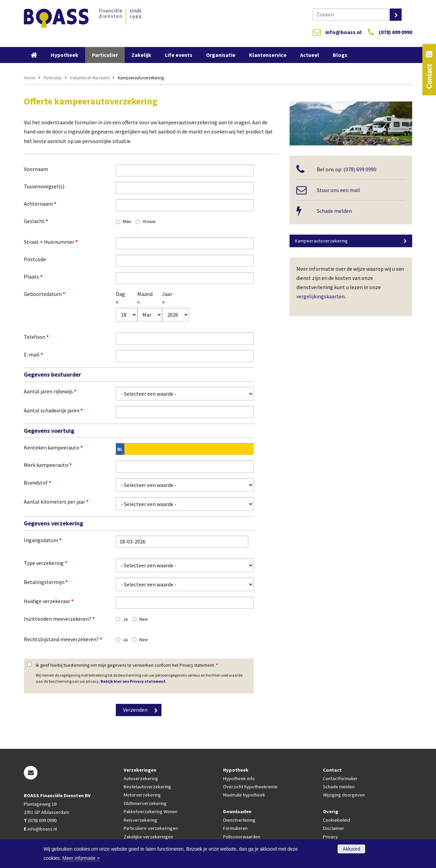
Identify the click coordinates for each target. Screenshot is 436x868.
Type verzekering (45, 563)
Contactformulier (340, 778)
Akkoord (351, 849)
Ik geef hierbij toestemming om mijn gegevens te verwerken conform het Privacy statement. (127, 665)
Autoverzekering (141, 778)
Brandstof (37, 483)
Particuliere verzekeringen (151, 828)
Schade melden (334, 211)
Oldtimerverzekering (145, 803)
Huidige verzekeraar (49, 601)
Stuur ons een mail (338, 190)
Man (127, 221)
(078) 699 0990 (395, 32)
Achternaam (40, 204)
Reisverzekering (141, 820)
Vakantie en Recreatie (90, 78)
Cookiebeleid (337, 820)
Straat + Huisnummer (51, 242)
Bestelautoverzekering (147, 787)
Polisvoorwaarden (242, 837)
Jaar (167, 298)
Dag (120, 298)
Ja (125, 619)
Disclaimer (334, 828)
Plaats (33, 277)
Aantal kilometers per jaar (56, 502)
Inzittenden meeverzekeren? (59, 619)
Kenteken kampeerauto (53, 447)
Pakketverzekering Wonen (151, 811)
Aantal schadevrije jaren (53, 410)
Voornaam (36, 169)
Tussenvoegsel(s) (44, 186)
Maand (142, 298)
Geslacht (36, 221)
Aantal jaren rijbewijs (50, 391)
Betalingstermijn (46, 582)
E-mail (33, 354)
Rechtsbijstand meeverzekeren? (63, 639)
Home (29, 78)
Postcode (35, 259)
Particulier (53, 78)
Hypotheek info (239, 778)
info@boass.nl (344, 32)
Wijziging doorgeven (344, 795)
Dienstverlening (239, 820)
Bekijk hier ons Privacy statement (133, 681)
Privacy (330, 837)
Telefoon (36, 337)
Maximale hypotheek (244, 795)
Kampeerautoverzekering (321, 241)
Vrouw (149, 221)
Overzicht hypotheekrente (250, 787)
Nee (144, 619)
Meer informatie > (81, 858)
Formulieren (235, 828)
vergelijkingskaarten (321, 296)
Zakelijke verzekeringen (148, 837)
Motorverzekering (142, 795)
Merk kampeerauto (48, 465)
